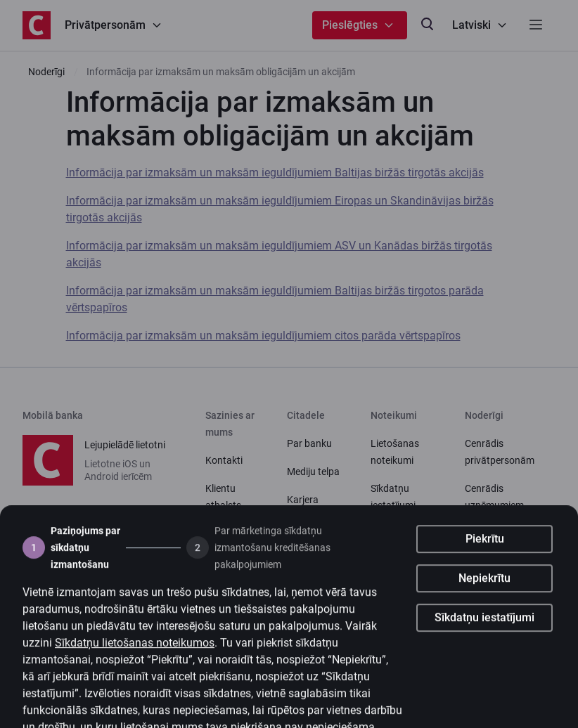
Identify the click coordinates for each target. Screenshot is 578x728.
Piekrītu (485, 552)
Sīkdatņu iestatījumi (484, 631)
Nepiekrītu (484, 591)
